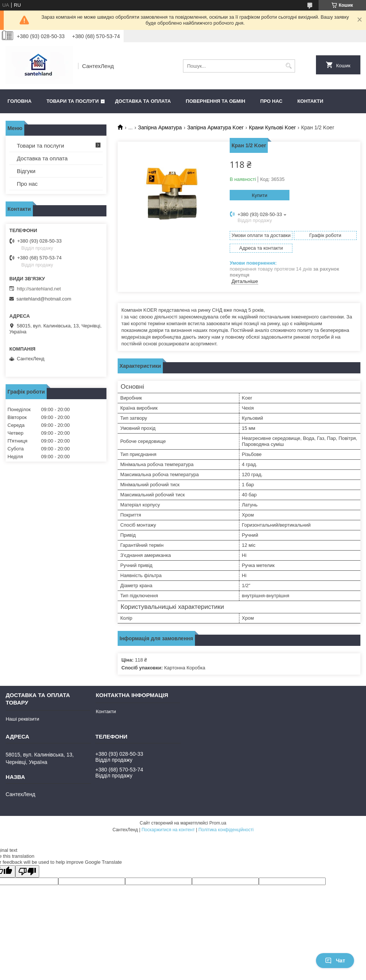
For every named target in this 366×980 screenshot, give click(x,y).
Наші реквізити (22, 719)
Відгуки (26, 171)
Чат (335, 961)
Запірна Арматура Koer (215, 127)
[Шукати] (289, 66)
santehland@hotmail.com (44, 299)
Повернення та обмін (215, 101)
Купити (260, 195)
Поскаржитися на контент (168, 830)
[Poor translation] (27, 871)
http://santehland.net (39, 289)
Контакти (310, 101)
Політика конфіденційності (226, 830)
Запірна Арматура (160, 127)
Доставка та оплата (143, 101)
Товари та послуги (72, 101)
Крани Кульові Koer (272, 127)
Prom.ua (218, 823)
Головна (19, 101)
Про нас (271, 101)
